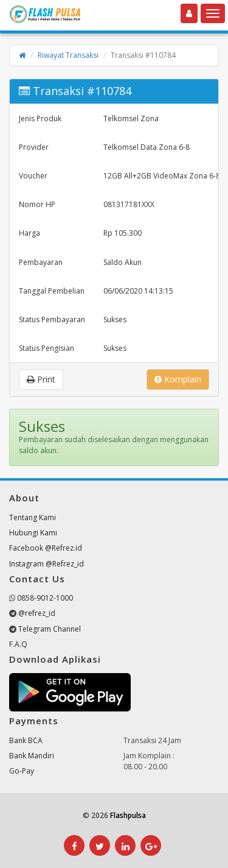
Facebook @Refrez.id (46, 548)
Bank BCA (26, 740)
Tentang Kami (33, 517)
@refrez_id (37, 613)
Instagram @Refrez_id (47, 564)
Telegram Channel (50, 629)
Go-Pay (22, 771)
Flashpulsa (128, 815)
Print (41, 379)
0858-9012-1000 (45, 598)
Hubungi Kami (33, 533)
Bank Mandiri (32, 756)
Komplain (178, 379)
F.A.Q (18, 644)
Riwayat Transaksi (68, 55)
